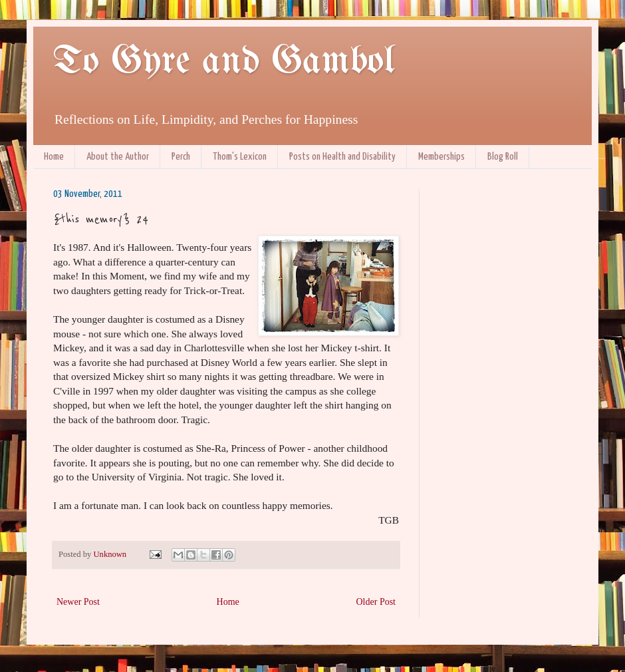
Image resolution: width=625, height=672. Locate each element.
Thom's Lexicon (240, 157)
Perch (181, 157)
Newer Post (78, 602)
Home (54, 157)
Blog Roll (503, 157)
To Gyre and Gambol (224, 62)
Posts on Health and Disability (342, 157)
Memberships (441, 157)
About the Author (118, 157)
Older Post (376, 602)
